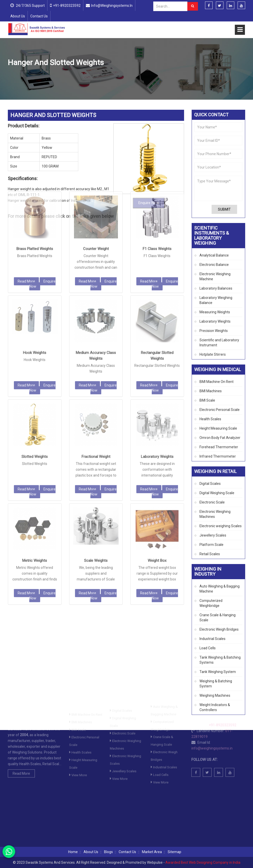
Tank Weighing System (218, 672)
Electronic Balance (214, 265)
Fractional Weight (96, 374)
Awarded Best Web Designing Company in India (203, 862)
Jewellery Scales (213, 535)
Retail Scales (210, 554)
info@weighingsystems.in (112, 6)
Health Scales (210, 419)
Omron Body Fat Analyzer (220, 438)
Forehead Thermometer (219, 447)
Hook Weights (35, 270)
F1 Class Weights (157, 166)
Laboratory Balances (216, 288)
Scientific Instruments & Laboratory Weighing (59, 75)
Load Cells (208, 648)
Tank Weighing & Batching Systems (220, 660)
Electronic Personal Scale (220, 410)
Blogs (108, 852)
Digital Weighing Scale (217, 493)
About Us (18, 16)
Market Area (152, 852)
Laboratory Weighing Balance (216, 300)
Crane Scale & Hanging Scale (218, 618)
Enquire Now (42, 201)
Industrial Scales (212, 639)
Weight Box (157, 478)
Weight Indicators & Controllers (215, 707)
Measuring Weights (215, 312)
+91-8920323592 (67, 6)
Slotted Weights (35, 374)
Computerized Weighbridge (211, 603)
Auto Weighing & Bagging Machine (220, 589)
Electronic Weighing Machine (215, 276)
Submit (224, 209)
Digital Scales (210, 484)
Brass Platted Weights (35, 166)
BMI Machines (211, 391)
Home (13, 75)
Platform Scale (211, 545)
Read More (26, 198)
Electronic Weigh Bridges (219, 629)
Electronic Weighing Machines (215, 514)
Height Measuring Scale (218, 428)
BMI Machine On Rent (217, 382)
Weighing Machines (215, 695)
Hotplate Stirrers (213, 354)
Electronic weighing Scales (221, 526)
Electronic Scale (212, 502)
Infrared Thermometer (218, 456)
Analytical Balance (214, 255)
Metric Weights (35, 478)
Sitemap (174, 852)
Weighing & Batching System (216, 684)
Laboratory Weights (157, 374)
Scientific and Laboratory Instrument (219, 343)
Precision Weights (112, 75)
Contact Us (39, 16)
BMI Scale (207, 400)
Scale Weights (96, 478)
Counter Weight (96, 166)
